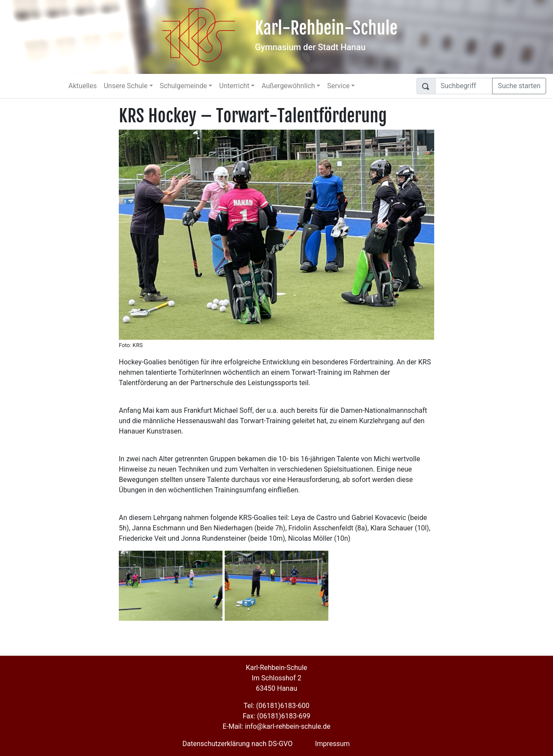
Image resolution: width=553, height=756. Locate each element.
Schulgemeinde (184, 86)
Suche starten (519, 86)
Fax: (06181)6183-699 (276, 716)
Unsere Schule (126, 86)
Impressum (332, 744)
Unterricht (234, 86)
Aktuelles (83, 86)
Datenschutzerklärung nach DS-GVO (237, 744)
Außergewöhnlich (288, 86)
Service (338, 86)
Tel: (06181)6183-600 (276, 706)
